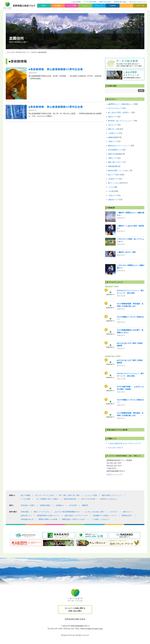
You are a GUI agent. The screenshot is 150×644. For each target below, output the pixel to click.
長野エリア (113, 158)
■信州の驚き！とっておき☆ (119, 170)
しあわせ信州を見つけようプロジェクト (124, 443)
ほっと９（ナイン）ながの (45, 495)
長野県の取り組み (120, 2)
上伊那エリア (114, 133)
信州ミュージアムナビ (41, 512)
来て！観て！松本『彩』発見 (69, 495)
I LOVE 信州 (73, 505)
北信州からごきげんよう (109, 499)
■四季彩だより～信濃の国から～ (121, 104)
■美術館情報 (113, 166)
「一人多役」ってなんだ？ (100, 519)
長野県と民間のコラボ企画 (48, 519)
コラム (111, 187)
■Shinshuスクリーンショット (119, 146)
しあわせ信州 (76, 2)
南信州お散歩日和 (70, 499)
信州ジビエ (127, 512)
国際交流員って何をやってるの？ (74, 519)
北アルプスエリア (115, 108)
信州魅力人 (60, 505)
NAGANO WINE (115, 448)
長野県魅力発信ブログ (23, 52)
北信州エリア (114, 179)
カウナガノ (114, 512)
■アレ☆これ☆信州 (116, 183)
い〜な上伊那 (26, 499)
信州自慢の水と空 (27, 519)
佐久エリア (113, 125)
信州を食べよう (26, 515)
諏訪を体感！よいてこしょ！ (112, 495)
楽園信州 (16, 38)
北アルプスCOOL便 (88, 499)
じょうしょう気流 (91, 495)
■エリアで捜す (114, 175)
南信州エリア (114, 200)
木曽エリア (113, 141)
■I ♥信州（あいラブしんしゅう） (121, 121)
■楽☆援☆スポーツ (116, 162)
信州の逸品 (25, 512)
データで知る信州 (90, 2)
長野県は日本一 (127, 515)
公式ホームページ (113, 474)
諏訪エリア (113, 117)
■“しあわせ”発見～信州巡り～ (120, 112)
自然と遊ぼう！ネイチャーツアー (76, 515)
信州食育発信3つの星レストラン (48, 515)
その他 (111, 191)
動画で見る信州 (105, 2)
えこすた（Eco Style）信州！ (95, 512)
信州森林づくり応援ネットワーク (105, 515)
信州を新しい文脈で (28, 505)
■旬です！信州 (114, 129)
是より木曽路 (26, 495)
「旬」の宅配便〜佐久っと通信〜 (47, 499)
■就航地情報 (113, 137)
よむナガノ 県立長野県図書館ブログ (67, 512)
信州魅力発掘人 (45, 505)
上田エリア (113, 195)
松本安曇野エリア (115, 150)
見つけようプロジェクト (138, 2)
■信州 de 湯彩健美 (115, 154)
